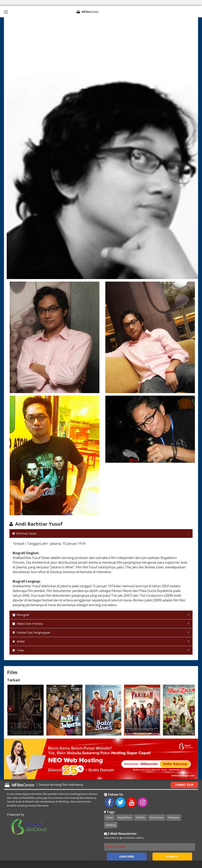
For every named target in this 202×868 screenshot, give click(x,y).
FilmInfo (141, 817)
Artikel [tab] (19, 641)
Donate (172, 856)
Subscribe (127, 856)
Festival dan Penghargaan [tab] (31, 633)
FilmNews (174, 817)
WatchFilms (124, 817)
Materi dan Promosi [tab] (28, 624)
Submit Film (184, 785)
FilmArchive (157, 817)
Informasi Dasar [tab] (24, 533)
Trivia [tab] (18, 650)
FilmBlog (111, 825)
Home (109, 817)
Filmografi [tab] (21, 615)
